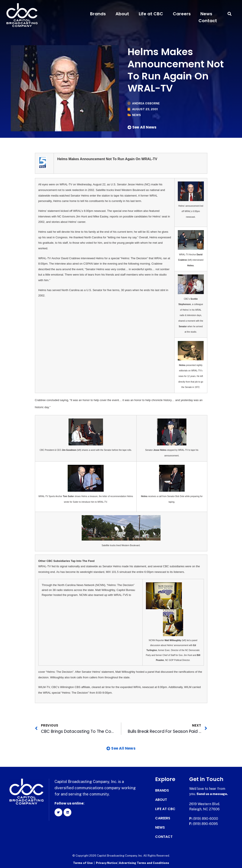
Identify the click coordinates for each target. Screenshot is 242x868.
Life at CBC (151, 14)
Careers (182, 14)
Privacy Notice (107, 863)
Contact (208, 21)
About (122, 14)
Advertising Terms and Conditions (144, 863)
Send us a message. (213, 794)
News (206, 14)
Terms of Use (83, 863)
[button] (230, 14)
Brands (98, 14)
